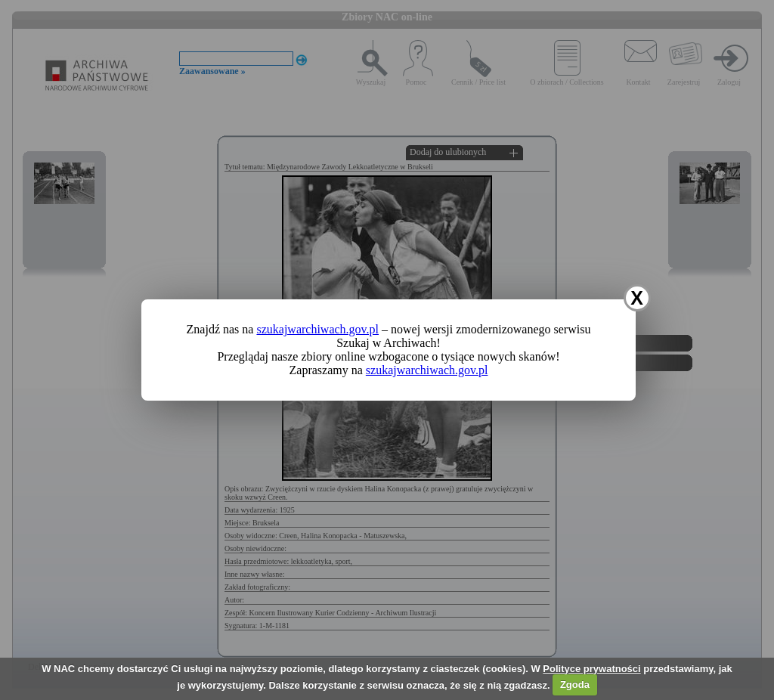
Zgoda (575, 685)
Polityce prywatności (591, 669)
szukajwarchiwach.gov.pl (317, 329)
